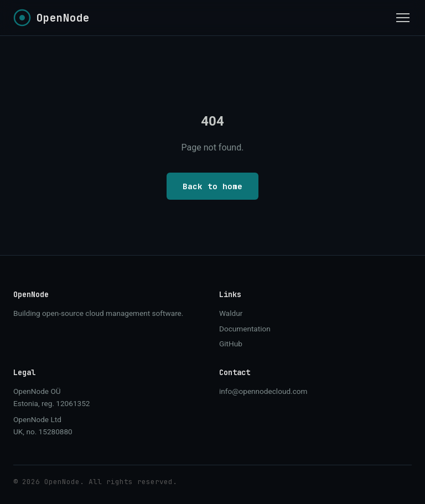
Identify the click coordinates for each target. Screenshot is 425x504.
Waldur (231, 313)
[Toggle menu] (403, 18)
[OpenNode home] (51, 18)
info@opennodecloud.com (263, 391)
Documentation (245, 329)
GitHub (231, 344)
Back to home (212, 186)
